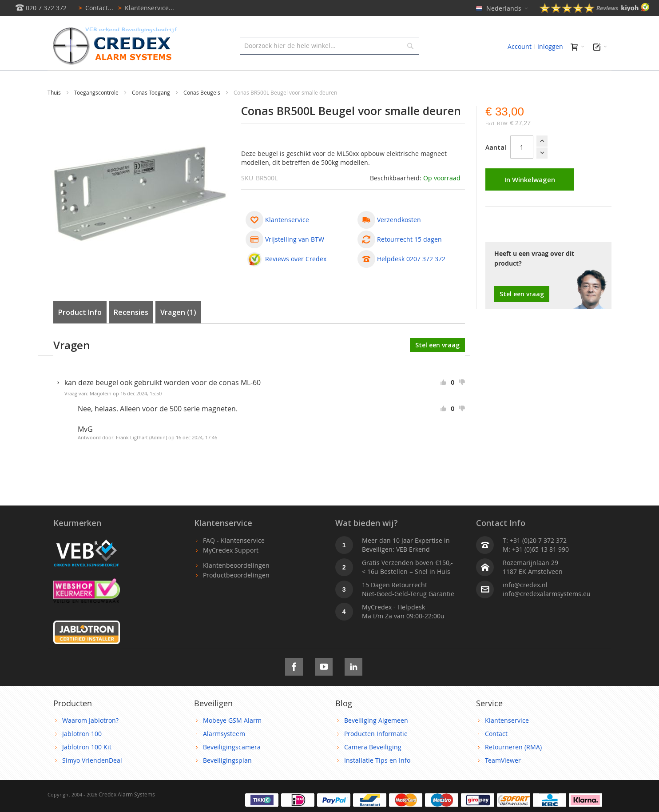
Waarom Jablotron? (90, 740)
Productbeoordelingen (236, 595)
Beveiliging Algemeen (376, 740)
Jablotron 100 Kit (87, 767)
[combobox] (329, 46)
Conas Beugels (202, 112)
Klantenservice (507, 740)
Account (520, 46)
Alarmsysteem (224, 754)
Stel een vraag (522, 314)
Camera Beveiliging (373, 767)
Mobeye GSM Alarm (232, 740)
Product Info (80, 332)
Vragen (178, 332)
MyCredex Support (231, 570)
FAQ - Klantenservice (234, 560)
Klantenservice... (145, 8)
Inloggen (550, 46)
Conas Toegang (152, 112)
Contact (496, 754)
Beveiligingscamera (232, 767)
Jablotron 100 (82, 754)
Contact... (94, 8)
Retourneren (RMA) (513, 767)
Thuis (55, 112)
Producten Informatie (376, 754)
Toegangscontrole (97, 112)
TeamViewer (503, 780)
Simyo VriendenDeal (92, 780)
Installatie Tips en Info (377, 780)
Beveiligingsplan (227, 780)
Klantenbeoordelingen (236, 585)
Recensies (131, 332)
